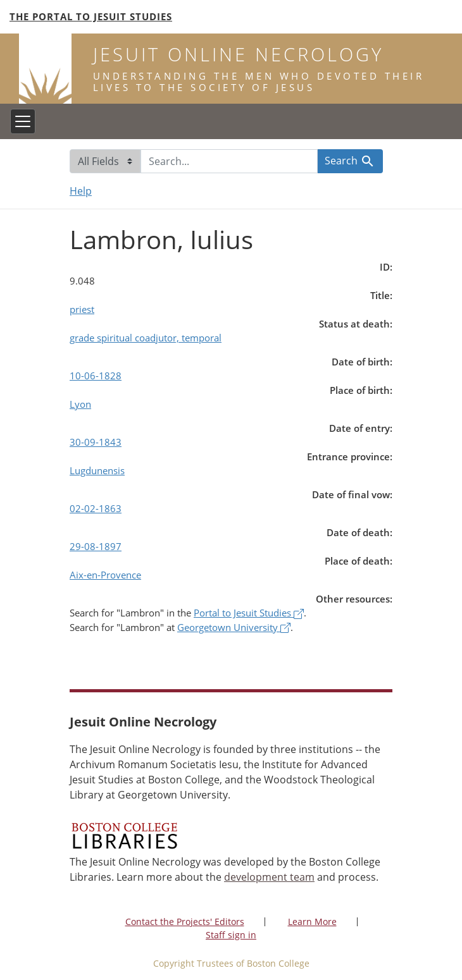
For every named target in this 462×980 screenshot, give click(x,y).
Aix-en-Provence (105, 575)
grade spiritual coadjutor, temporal (146, 338)
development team (269, 877)
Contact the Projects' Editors (185, 922)
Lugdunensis (97, 470)
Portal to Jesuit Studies (249, 613)
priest (82, 309)
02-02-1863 (96, 508)
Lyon (80, 404)
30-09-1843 (96, 442)
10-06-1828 (96, 376)
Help (81, 191)
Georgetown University (234, 627)
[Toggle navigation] (23, 121)
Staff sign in (231, 935)
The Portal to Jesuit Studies (91, 16)
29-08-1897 (96, 546)
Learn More (312, 922)
